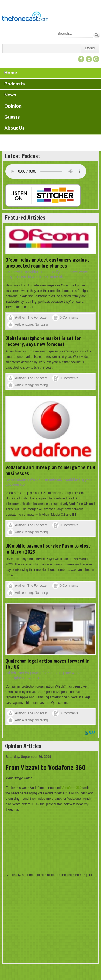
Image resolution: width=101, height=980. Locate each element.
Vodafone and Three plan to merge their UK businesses (50, 470)
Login (90, 48)
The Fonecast (37, 318)
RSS (92, 733)
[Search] (75, 33)
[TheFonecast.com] (25, 17)
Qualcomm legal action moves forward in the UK (48, 664)
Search (97, 35)
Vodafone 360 (72, 788)
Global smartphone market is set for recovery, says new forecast (43, 341)
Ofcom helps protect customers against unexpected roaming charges (47, 263)
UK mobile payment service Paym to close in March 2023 (48, 549)
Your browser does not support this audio (46, 171)
